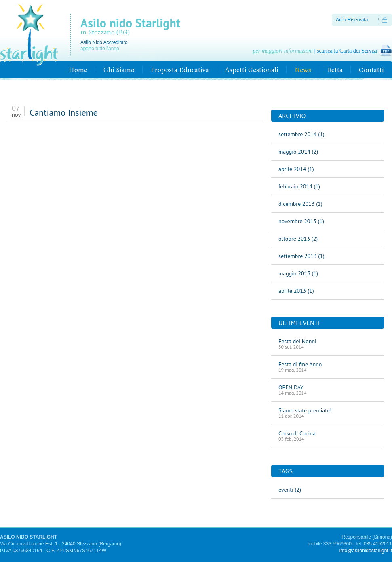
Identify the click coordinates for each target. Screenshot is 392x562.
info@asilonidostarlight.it (366, 551)
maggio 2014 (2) (298, 152)
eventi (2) (290, 490)
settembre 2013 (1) (301, 256)
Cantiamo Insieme (64, 112)
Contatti (371, 70)
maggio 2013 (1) (298, 273)
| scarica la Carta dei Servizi (315, 51)
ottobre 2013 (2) (298, 239)
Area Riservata (352, 20)
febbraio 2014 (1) (299, 186)
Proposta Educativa (180, 70)
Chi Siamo (119, 70)
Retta (335, 70)
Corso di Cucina (328, 436)
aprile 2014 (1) (296, 169)
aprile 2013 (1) (296, 291)
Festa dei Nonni (328, 344)
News (303, 70)
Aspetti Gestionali (252, 70)
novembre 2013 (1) (301, 221)
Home (78, 70)
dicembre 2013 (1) (300, 204)
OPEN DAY (328, 390)
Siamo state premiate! (328, 413)
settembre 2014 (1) (301, 134)
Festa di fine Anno (328, 367)
